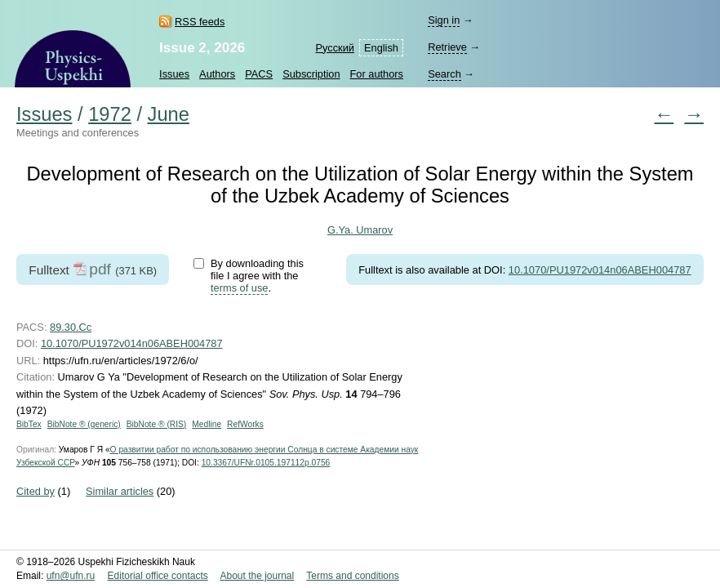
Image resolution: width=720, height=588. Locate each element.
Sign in (444, 20)
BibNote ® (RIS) (157, 424)
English (381, 48)
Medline (207, 424)
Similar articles (120, 491)
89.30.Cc (71, 327)
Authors (217, 74)
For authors (377, 74)
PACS (259, 74)
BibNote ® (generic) (84, 424)
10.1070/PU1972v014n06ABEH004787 (600, 270)
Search (444, 74)
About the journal (257, 576)
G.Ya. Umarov (360, 230)
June (169, 114)
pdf (100, 269)
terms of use (239, 288)
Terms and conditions (352, 576)
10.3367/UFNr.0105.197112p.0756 (266, 463)
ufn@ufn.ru (71, 576)
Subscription (311, 74)
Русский (335, 48)
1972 (110, 114)
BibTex (29, 424)
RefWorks (245, 424)
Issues (174, 74)
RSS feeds (200, 22)
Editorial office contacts (158, 576)
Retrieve (447, 47)
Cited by (36, 491)
